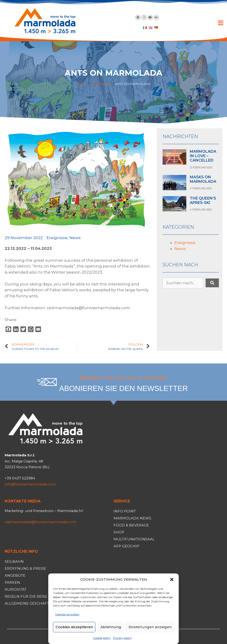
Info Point (125, 511)
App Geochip (126, 546)
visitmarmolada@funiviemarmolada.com (40, 522)
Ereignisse (101, 84)
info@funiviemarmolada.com (30, 484)
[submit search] (212, 283)
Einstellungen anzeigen (150, 627)
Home (81, 84)
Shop (119, 532)
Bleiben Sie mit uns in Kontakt (124, 378)
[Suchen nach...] (183, 283)
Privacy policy (122, 638)
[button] (172, 580)
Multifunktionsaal (134, 539)
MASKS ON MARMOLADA (203, 179)
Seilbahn (14, 561)
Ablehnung (111, 627)
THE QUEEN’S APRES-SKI (203, 200)
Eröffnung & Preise (25, 568)
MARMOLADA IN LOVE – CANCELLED (203, 156)
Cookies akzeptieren (74, 627)
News (75, 238)
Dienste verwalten (67, 614)
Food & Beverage (131, 525)
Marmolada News (132, 518)
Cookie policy (102, 638)
